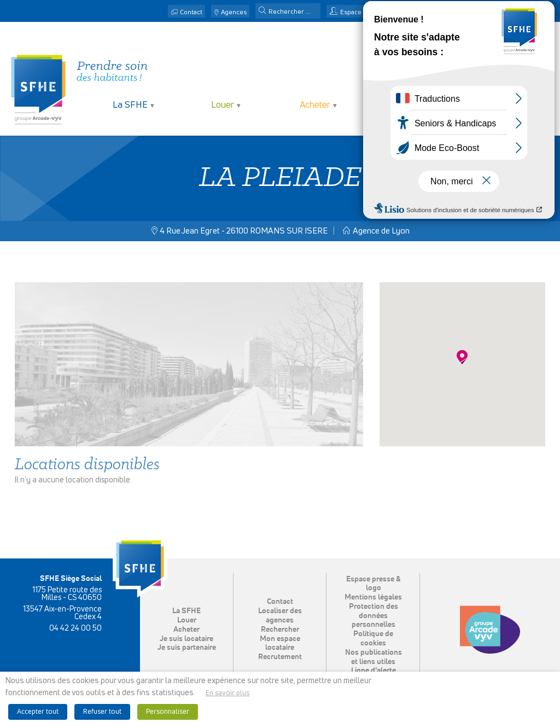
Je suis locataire (407, 105)
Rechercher (280, 630)
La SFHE (130, 105)
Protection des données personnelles (374, 616)
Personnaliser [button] (168, 712)
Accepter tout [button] (38, 712)
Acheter (315, 105)
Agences (234, 13)
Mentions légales (373, 597)
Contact (191, 13)
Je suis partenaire (500, 105)
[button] (262, 11)
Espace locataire (365, 13)
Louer (223, 105)
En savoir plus (227, 693)
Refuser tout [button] (102, 712)
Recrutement (280, 657)
